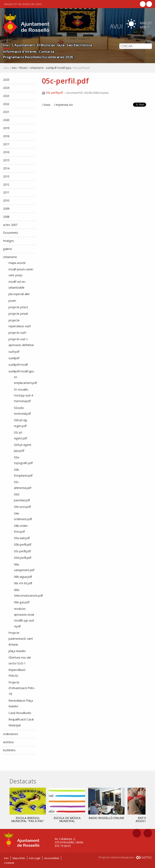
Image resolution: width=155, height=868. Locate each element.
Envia (47, 105)
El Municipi (46, 45)
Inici (6, 45)
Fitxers (23, 68)
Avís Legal (35, 858)
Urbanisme (37, 68)
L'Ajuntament (24, 45)
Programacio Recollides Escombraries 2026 (38, 57)
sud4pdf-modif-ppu (59, 68)
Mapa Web (19, 858)
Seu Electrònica (79, 45)
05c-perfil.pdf (53, 93)
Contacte (9, 863)
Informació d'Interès (20, 52)
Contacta (47, 52)
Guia (61, 45)
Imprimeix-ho (64, 105)
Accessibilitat (52, 858)
